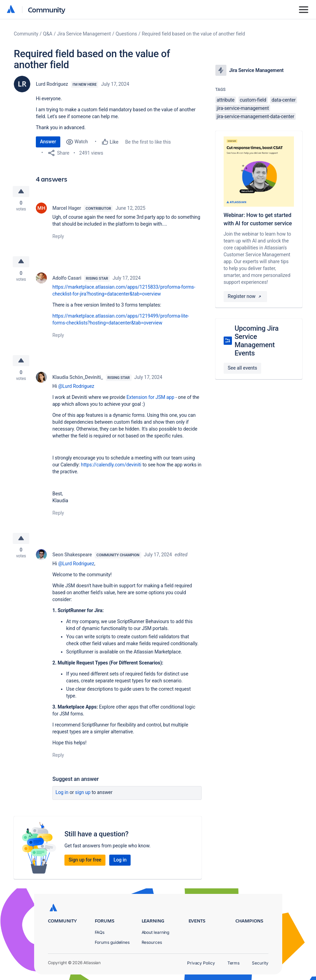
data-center (284, 100)
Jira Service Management (84, 34)
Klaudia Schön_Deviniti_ (78, 378)
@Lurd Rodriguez (76, 386)
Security (260, 963)
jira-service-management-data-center (256, 116)
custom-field (253, 100)
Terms (234, 963)
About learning (156, 932)
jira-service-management (243, 108)
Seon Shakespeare (72, 556)
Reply (58, 236)
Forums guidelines (112, 942)
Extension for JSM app (150, 398)
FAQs (100, 932)
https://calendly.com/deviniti (111, 465)
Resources (152, 942)
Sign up (83, 793)
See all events (242, 368)
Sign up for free (85, 861)
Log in (62, 793)
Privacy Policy (201, 963)
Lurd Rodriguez (52, 84)
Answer (48, 142)
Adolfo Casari (67, 278)
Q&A (48, 34)
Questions (126, 34)
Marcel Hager (67, 208)
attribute (226, 100)
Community (47, 9)
